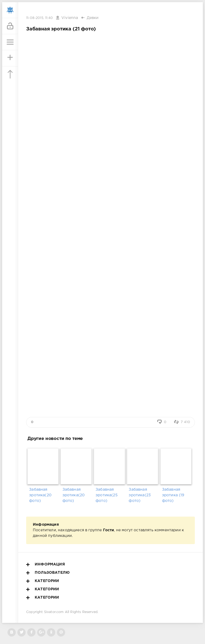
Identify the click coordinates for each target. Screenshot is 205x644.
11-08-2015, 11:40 (40, 18)
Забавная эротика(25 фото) (107, 495)
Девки (93, 18)
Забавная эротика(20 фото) (40, 495)
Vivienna (70, 18)
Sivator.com (54, 612)
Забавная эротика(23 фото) (140, 495)
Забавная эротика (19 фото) (173, 495)
